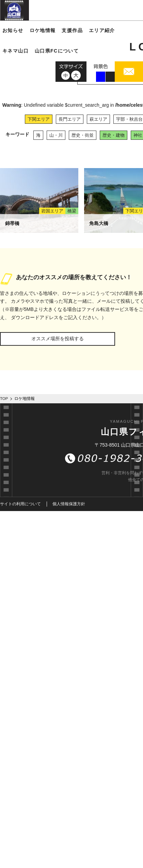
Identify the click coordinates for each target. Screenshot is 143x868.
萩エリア (98, 119)
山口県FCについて (57, 51)
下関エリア (39, 119)
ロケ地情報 (43, 30)
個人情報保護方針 (69, 504)
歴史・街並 (83, 135)
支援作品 (72, 30)
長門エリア (70, 119)
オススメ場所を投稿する (58, 339)
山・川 (56, 135)
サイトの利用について (20, 504)
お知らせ (13, 30)
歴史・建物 (114, 135)
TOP (4, 399)
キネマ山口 (15, 51)
